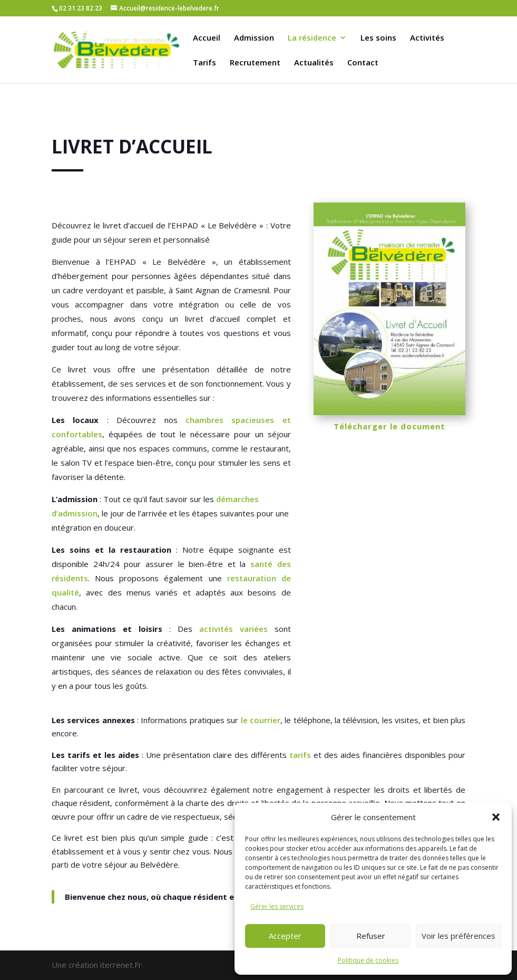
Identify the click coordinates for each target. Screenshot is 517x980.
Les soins (378, 38)
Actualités (314, 63)
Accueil (207, 38)
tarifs (300, 755)
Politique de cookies (368, 960)
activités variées (233, 629)
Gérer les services (277, 906)
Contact (363, 63)
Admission (254, 38)
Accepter (285, 936)
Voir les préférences (459, 936)
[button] (496, 817)
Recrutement (255, 63)
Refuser (371, 936)
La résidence (312, 38)
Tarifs (204, 63)
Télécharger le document (389, 426)
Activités (427, 38)
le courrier (261, 720)
